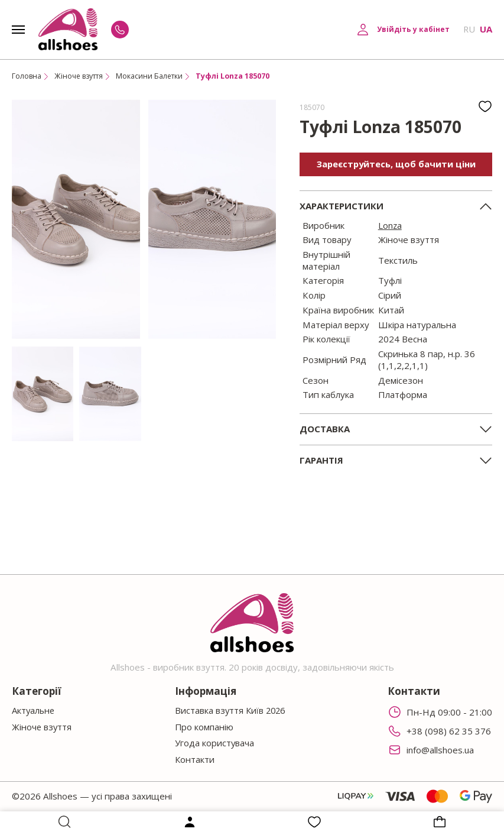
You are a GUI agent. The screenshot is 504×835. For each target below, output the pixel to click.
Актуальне (34, 710)
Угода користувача (214, 743)
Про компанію (204, 726)
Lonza (390, 225)
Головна (27, 76)
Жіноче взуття (82, 76)
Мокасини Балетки (155, 76)
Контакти (194, 759)
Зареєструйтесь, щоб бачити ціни (396, 164)
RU (469, 29)
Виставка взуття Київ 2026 (230, 710)
